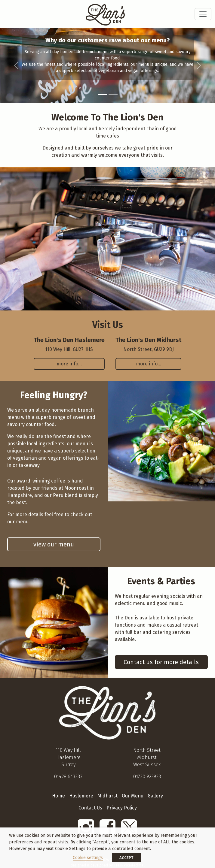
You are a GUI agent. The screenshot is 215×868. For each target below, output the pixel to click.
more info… (69, 364)
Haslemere (81, 796)
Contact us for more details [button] (161, 662)
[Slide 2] (113, 95)
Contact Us (90, 808)
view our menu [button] (54, 544)
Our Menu (133, 796)
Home (58, 796)
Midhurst (107, 796)
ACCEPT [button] (126, 858)
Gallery (155, 796)
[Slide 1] (102, 95)
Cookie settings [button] (88, 857)
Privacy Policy (122, 808)
